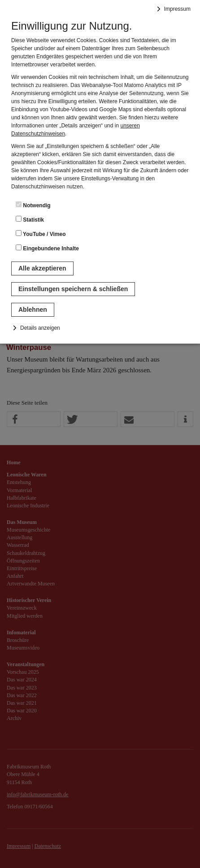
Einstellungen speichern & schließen (73, 289)
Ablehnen (33, 310)
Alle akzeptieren (42, 268)
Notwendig (33, 205)
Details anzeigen (40, 328)
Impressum (177, 9)
